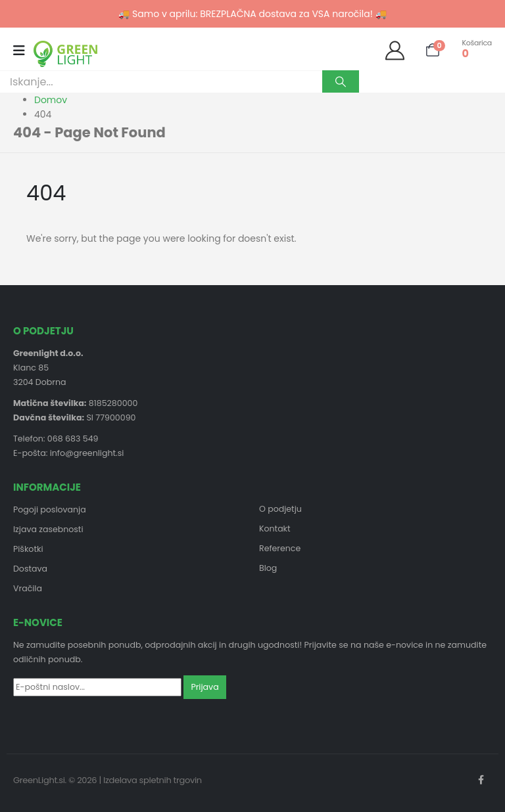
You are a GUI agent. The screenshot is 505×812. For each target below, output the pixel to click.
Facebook (481, 780)
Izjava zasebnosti (48, 529)
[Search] (341, 81)
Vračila (28, 588)
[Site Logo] (65, 54)
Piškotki (28, 549)
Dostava (30, 569)
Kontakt (275, 529)
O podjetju (280, 509)
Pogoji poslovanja (50, 509)
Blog (268, 568)
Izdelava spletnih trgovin (153, 780)
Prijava (204, 687)
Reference (280, 548)
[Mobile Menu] (23, 51)
